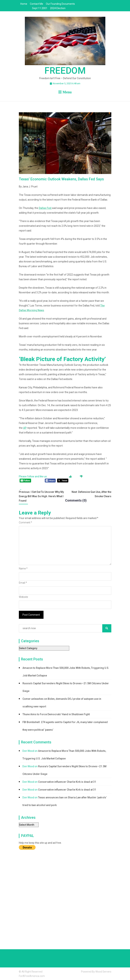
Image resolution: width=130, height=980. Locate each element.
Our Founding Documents (60, 4)
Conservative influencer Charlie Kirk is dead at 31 (67, 782)
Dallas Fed (45, 208)
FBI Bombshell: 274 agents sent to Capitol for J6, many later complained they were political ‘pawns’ (65, 726)
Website (23, 597)
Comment (25, 522)
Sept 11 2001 (40, 8)
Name (23, 569)
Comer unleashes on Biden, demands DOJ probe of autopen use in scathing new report (62, 703)
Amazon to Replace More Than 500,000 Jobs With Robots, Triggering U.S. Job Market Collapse (66, 672)
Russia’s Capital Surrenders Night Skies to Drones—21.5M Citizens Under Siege (66, 687)
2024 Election (58, 8)
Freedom (65, 71)
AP (25, 428)
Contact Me (37, 4)
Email (23, 583)
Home (24, 4)
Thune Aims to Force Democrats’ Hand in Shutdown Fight (56, 714)
